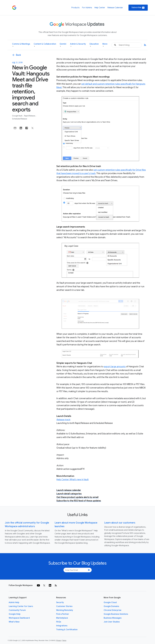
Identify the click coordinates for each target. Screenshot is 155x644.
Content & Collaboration (45, 45)
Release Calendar (115, 8)
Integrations (62, 626)
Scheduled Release (20, 119)
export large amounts (115, 367)
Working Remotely (65, 610)
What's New (14, 622)
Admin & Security (78, 45)
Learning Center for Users (21, 606)
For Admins (87, 8)
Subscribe (138, 8)
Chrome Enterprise (112, 610)
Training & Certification (67, 630)
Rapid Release (30, 116)
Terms (64, 640)
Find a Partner (63, 614)
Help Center (100, 8)
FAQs (59, 622)
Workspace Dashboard (19, 618)
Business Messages (113, 618)
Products (75, 8)
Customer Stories (64, 606)
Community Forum (17, 610)
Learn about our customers (120, 523)
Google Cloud (110, 602)
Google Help (15, 614)
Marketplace (62, 618)
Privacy (59, 640)
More (105, 45)
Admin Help (14, 602)
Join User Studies (112, 622)
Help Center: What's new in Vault (73, 480)
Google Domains (111, 606)
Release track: (63, 420)
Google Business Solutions (116, 614)
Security (60, 602)
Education (94, 45)
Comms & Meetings (21, 45)
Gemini (63, 45)
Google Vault (17, 116)
